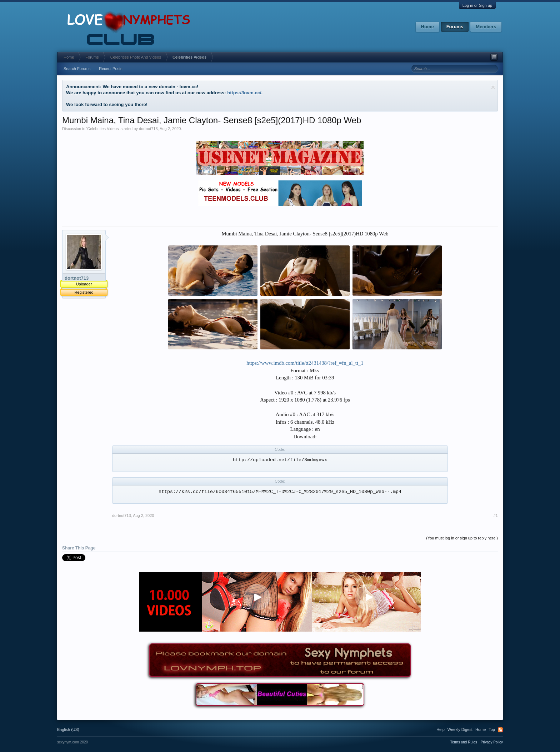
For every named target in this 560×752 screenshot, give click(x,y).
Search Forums (77, 69)
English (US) (68, 729)
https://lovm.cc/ (244, 93)
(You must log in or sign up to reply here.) (462, 538)
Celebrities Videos (103, 129)
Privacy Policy (492, 742)
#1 (496, 516)
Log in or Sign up (477, 5)
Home (427, 27)
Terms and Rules (464, 742)
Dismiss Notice (493, 87)
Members (486, 27)
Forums (455, 27)
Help (441, 729)
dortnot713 (148, 129)
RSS (500, 730)
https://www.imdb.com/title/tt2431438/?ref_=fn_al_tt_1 (305, 363)
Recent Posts (111, 69)
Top (492, 729)
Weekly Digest (460, 729)
